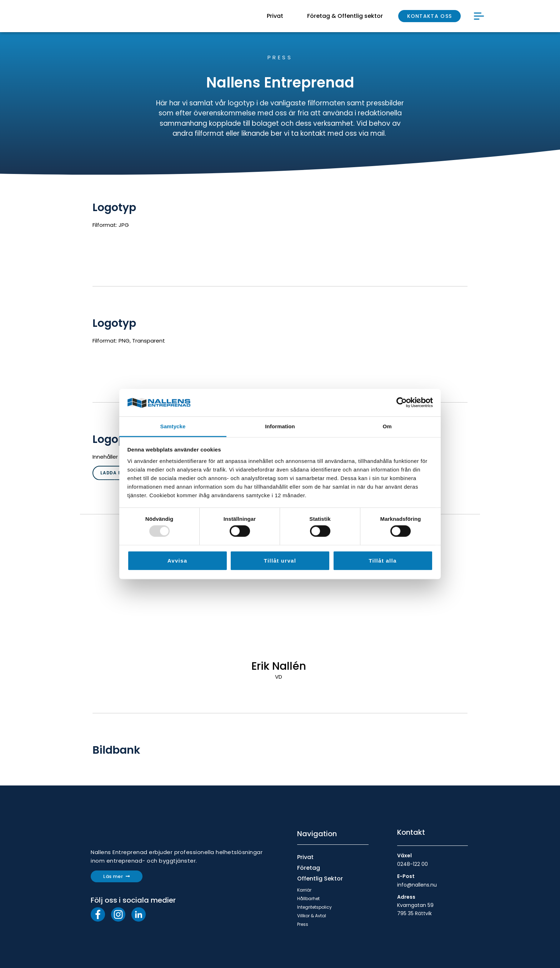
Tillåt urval (280, 560)
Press (303, 924)
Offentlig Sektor (320, 879)
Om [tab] (387, 426)
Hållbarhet (308, 899)
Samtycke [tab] (173, 426)
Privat (305, 857)
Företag (309, 868)
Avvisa (177, 560)
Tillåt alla (382, 560)
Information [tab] (280, 426)
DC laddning (102, 310)
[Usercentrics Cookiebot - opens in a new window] (402, 403)
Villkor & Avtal (312, 916)
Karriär (304, 890)
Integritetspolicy (314, 907)
